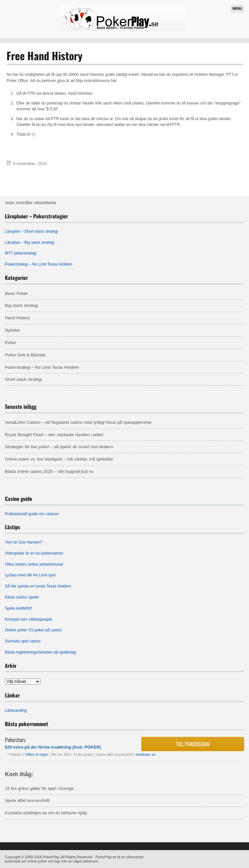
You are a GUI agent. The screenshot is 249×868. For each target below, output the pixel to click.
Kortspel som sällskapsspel (28, 619)
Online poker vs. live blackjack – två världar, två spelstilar (59, 459)
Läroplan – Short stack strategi (31, 231)
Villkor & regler (37, 754)
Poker (10, 343)
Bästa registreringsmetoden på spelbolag (40, 652)
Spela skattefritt (18, 608)
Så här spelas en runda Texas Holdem (38, 586)
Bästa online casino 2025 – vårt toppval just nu (49, 471)
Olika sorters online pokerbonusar (34, 564)
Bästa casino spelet (22, 597)
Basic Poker (16, 293)
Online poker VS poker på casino (33, 630)
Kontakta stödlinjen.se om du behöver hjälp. (47, 813)
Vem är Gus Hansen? (24, 542)
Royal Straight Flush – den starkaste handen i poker (54, 435)
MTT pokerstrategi (21, 253)
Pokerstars (15, 740)
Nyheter (12, 330)
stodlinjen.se (146, 754)
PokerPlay (51, 857)
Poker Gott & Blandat (25, 355)
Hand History (17, 318)
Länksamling (16, 710)
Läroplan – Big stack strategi (29, 242)
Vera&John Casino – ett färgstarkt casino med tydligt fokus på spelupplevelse (78, 422)
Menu (237, 9)
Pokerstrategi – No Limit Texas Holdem (39, 264)
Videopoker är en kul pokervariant (34, 553)
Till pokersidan (193, 744)
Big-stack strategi (21, 305)
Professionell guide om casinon (32, 514)
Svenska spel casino (23, 641)
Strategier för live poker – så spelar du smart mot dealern (59, 447)
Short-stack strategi (23, 379)
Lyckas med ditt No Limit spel (30, 575)
